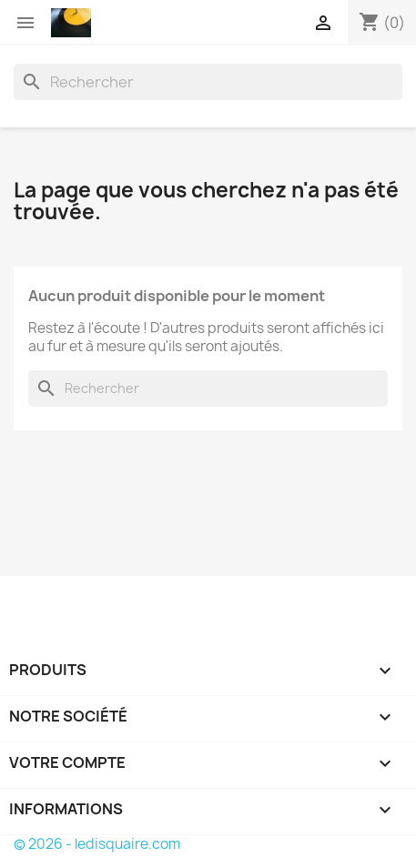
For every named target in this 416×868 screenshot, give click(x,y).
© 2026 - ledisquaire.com (97, 844)
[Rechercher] (208, 82)
